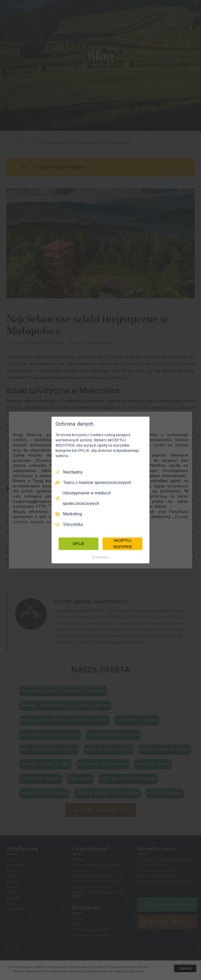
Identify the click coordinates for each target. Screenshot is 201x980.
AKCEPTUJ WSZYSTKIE (122, 544)
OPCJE (78, 544)
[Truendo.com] (100, 557)
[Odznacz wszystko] (143, 423)
